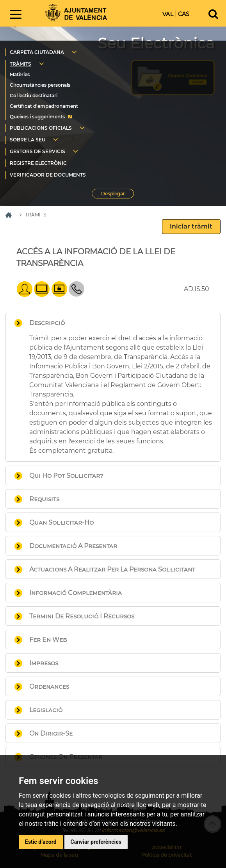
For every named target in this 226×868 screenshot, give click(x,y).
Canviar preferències (96, 842)
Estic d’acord (41, 842)
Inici (76, 13)
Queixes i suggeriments (37, 117)
